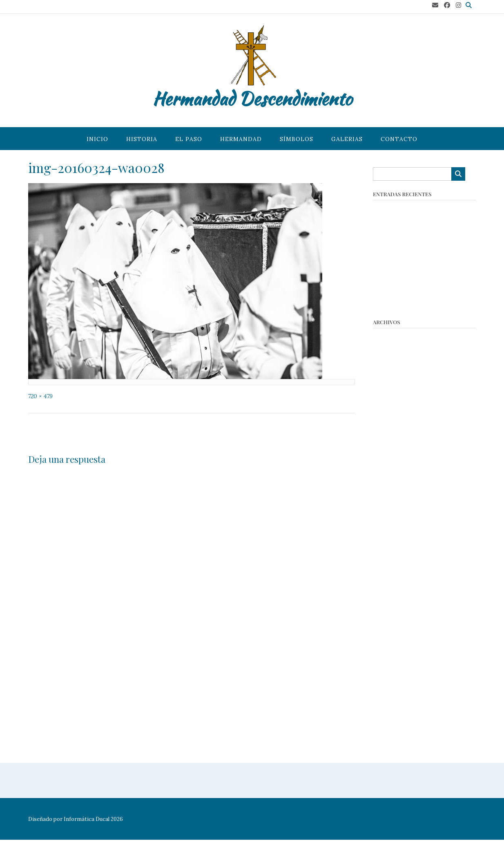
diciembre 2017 (395, 637)
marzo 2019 (389, 547)
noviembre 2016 (396, 717)
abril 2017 (386, 667)
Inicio (97, 139)
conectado (110, 476)
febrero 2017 (391, 687)
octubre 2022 (392, 407)
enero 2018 (389, 627)
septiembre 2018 (397, 577)
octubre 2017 (391, 647)
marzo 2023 (390, 397)
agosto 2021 (390, 477)
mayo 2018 (388, 597)
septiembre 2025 (397, 357)
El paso (189, 139)
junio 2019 (387, 527)
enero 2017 (389, 697)
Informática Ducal (87, 819)
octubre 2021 (391, 467)
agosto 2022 (390, 427)
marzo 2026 (390, 337)
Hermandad (241, 139)
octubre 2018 (391, 567)
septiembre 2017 (397, 657)
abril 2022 (387, 447)
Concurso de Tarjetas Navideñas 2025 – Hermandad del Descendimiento (420, 237)
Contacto (399, 139)
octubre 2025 (392, 347)
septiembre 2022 (397, 417)
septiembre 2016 (397, 737)
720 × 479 (40, 396)
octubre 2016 (391, 728)
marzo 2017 (389, 677)
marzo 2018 (389, 607)
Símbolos (297, 139)
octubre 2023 (392, 387)
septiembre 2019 (397, 507)
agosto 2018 (390, 587)
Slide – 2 (339, 430)
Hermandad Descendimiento (252, 99)
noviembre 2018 (396, 557)
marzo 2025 (390, 367)
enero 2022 (389, 457)
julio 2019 (386, 517)
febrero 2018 (391, 617)
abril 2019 (387, 537)
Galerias (347, 139)
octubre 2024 (392, 377)
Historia (142, 139)
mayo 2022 (388, 437)
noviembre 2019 (396, 497)
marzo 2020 (390, 487)
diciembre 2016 (395, 707)
